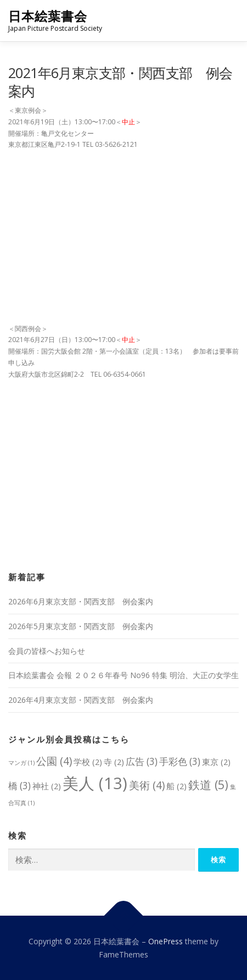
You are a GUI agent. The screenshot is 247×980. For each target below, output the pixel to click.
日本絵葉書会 (48, 16)
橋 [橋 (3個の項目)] (19, 786)
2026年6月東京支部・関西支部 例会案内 (81, 601)
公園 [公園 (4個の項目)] (54, 761)
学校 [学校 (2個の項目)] (88, 762)
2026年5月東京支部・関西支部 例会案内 (81, 626)
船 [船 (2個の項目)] (176, 786)
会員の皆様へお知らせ (47, 651)
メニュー (229, 21)
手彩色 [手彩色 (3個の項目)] (180, 761)
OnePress (165, 941)
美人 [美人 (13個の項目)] (95, 783)
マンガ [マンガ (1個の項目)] (21, 763)
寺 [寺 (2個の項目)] (114, 762)
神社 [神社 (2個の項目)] (47, 786)
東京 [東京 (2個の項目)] (216, 762)
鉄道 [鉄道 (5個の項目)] (208, 784)
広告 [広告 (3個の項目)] (142, 761)
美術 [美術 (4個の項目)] (147, 785)
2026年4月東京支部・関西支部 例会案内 (81, 700)
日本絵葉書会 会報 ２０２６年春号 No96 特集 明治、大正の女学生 (123, 675)
